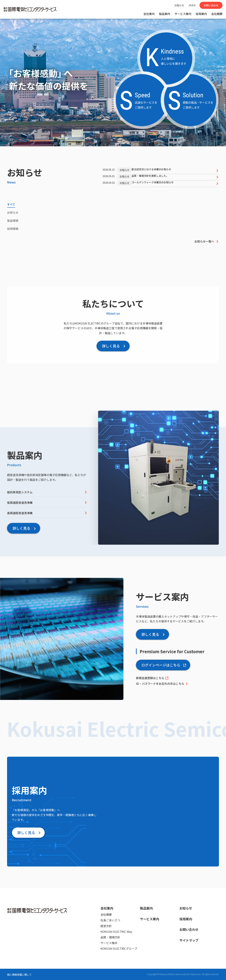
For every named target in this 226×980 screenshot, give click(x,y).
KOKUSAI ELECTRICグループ (119, 948)
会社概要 (217, 14)
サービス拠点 (109, 943)
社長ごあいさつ (110, 920)
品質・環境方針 (110, 937)
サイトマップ (189, 940)
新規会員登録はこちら (152, 678)
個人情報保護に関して (19, 975)
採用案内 (201, 14)
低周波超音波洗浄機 (47, 503)
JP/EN (192, 5)
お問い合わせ (211, 5)
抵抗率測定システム (47, 492)
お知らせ (179, 5)
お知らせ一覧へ (207, 241)
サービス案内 (183, 14)
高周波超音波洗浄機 (47, 513)
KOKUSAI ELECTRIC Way (116, 932)
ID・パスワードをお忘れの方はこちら (162, 684)
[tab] (11, 205)
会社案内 (149, 14)
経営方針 (106, 926)
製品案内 (165, 14)
